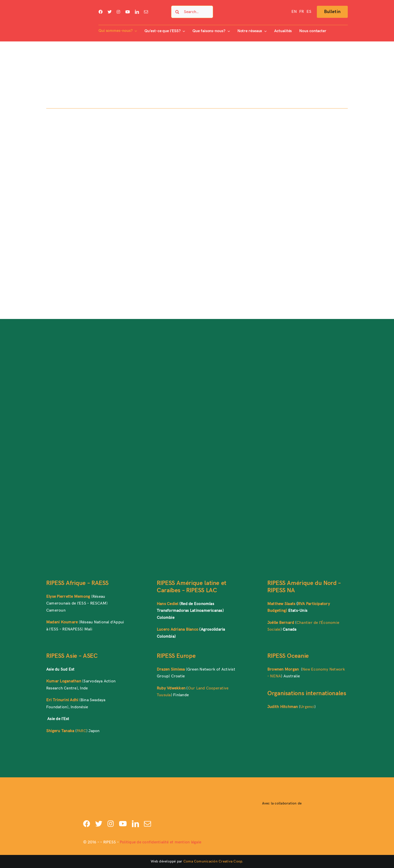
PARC (81, 731)
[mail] (146, 12)
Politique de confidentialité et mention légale (161, 842)
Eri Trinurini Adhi (62, 700)
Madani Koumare (62, 622)
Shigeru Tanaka (60, 731)
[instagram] (118, 12)
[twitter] (110, 12)
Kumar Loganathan (64, 681)
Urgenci (307, 707)
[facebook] (101, 12)
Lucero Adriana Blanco (178, 630)
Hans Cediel (168, 604)
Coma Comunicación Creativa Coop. (213, 861)
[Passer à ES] (309, 12)
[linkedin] (137, 12)
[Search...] (192, 12)
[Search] (177, 12)
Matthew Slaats (281, 604)
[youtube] (128, 12)
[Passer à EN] (294, 12)
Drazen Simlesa (171, 669)
